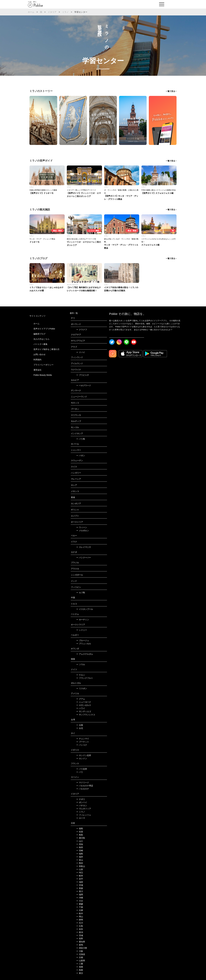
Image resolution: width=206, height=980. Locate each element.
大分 (80, 901)
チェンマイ (83, 739)
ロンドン (82, 758)
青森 (80, 888)
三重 (80, 964)
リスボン (82, 688)
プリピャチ (83, 375)
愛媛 (80, 904)
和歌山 (81, 866)
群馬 (80, 945)
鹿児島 (81, 838)
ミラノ (66, 12)
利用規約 (37, 360)
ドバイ (81, 352)
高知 (80, 844)
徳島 (80, 829)
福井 (80, 857)
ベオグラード (84, 385)
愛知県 (81, 942)
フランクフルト (85, 678)
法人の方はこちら (41, 339)
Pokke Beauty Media (43, 375)
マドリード (83, 782)
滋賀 (80, 882)
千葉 (80, 907)
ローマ (81, 818)
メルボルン (83, 531)
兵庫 (80, 910)
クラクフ (82, 330)
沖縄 (80, 898)
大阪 (80, 951)
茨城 (80, 935)
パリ (80, 772)
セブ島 (81, 593)
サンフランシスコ (86, 715)
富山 (80, 860)
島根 (80, 970)
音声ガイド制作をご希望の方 (46, 349)
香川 (80, 891)
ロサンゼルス (84, 705)
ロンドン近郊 (84, 755)
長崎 (80, 967)
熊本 (80, 863)
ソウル (81, 664)
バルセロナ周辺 (85, 786)
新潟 (80, 932)
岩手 (80, 879)
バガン (81, 455)
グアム (81, 699)
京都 (80, 957)
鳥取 (80, 835)
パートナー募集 (40, 344)
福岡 (80, 895)
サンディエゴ (84, 711)
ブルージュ (83, 640)
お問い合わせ (39, 354)
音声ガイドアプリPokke (44, 329)
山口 (80, 841)
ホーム (31, 12)
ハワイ (81, 708)
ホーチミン (83, 620)
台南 (80, 725)
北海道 (81, 954)
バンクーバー (84, 558)
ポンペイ (82, 802)
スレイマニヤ (84, 547)
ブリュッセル (84, 644)
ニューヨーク (84, 702)
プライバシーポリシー (43, 365)
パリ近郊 (82, 769)
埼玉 (80, 873)
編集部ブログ (39, 334)
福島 (80, 854)
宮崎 (80, 851)
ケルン (81, 675)
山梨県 (81, 961)
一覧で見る (170, 91)
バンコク (82, 745)
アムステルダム (85, 654)
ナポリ (81, 799)
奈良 (80, 929)
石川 (80, 923)
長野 (80, 939)
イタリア (52, 12)
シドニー (82, 630)
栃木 (80, 913)
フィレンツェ (84, 815)
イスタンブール (85, 609)
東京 (80, 973)
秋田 (80, 847)
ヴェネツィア (84, 809)
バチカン (82, 805)
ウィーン (82, 527)
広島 (80, 926)
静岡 (80, 920)
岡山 (80, 917)
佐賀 (80, 832)
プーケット (83, 742)
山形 (80, 869)
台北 (80, 728)
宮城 (80, 885)
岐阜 (80, 876)
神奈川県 (82, 948)
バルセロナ (83, 789)
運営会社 (37, 370)
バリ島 (81, 439)
